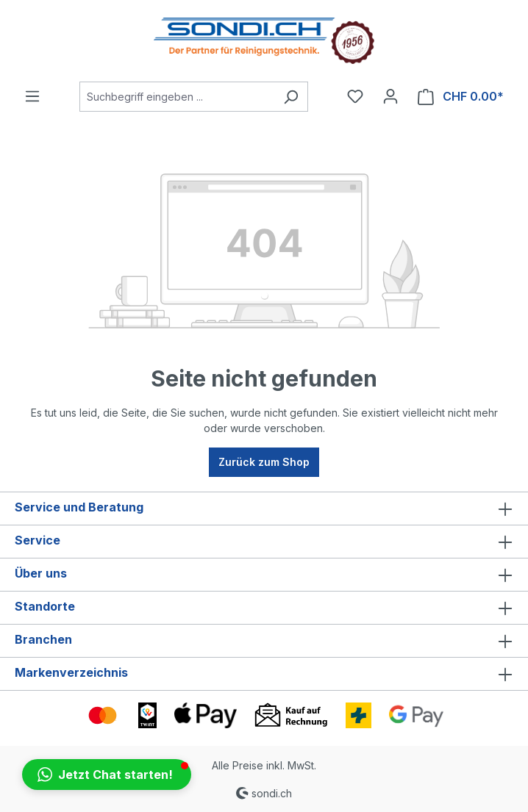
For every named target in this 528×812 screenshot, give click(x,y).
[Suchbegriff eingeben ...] (177, 97)
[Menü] (32, 96)
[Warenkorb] (461, 97)
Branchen (43, 639)
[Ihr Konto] (390, 96)
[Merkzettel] (355, 96)
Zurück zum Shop (264, 462)
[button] (107, 775)
